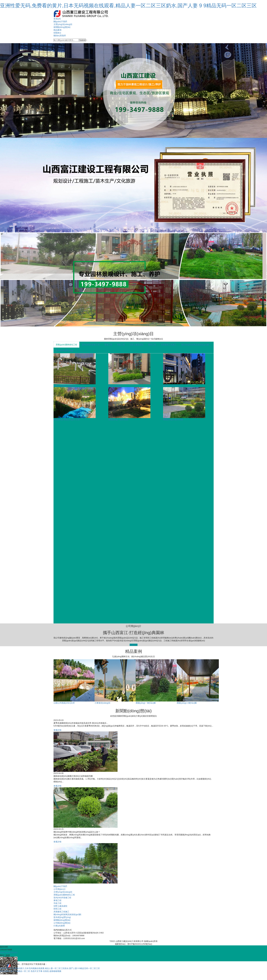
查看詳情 (134, 645)
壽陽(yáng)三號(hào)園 (173, 419)
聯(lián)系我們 (60, 36)
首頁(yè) (57, 19)
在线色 (46, 971)
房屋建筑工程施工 (169, 345)
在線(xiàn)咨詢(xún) (9, 952)
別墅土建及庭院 (137, 345)
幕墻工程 (108, 345)
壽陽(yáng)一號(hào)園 (118, 419)
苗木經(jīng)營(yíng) (64, 350)
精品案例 (57, 30)
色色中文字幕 (37, 971)
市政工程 (121, 345)
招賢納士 (57, 33)
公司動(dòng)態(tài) (62, 923)
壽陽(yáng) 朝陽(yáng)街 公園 (67, 419)
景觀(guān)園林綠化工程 (66, 345)
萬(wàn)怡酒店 (115, 386)
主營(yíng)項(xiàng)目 (63, 24)
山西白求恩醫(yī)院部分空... (66, 386)
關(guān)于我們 (60, 22)
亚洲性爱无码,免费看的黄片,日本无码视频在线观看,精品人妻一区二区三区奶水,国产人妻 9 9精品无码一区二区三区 (128, 6)
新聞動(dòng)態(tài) (62, 27)
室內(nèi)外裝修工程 (91, 345)
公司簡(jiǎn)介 (60, 889)
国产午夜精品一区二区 (20, 971)
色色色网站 (5, 971)
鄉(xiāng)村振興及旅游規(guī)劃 (195, 345)
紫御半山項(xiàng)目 (172, 386)
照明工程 (152, 345)
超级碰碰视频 (55, 971)
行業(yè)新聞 (59, 926)
